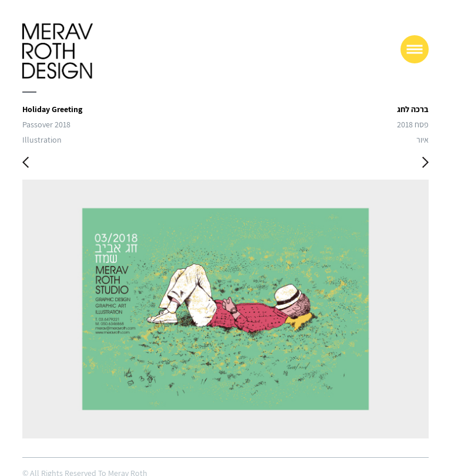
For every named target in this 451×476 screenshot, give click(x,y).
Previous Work (26, 164)
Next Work (425, 164)
